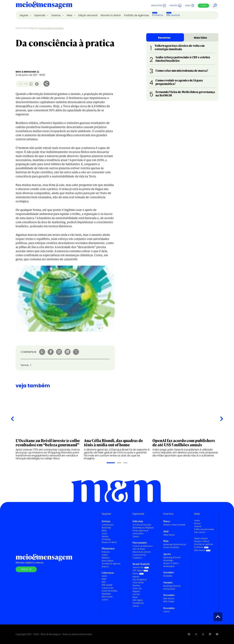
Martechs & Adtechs (142, 552)
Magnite (136, 591)
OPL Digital (138, 570)
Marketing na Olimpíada (143, 528)
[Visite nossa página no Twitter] (196, 634)
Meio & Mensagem (26, 72)
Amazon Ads (138, 567)
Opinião (105, 536)
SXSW (104, 576)
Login (190, 6)
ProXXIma (158, 15)
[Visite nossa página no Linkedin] (210, 634)
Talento (136, 536)
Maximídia (106, 594)
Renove (197, 523)
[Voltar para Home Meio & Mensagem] (44, 6)
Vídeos (105, 555)
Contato (175, 6)
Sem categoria (30, 28)
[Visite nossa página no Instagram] (203, 634)
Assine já (26, 569)
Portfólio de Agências (136, 15)
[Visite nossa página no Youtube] (217, 634)
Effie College (169, 601)
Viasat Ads (137, 588)
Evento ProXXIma (110, 591)
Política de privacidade (204, 529)
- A (20, 84)
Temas (25, 365)
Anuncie (198, 526)
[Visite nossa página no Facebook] (189, 634)
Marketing (106, 528)
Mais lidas (200, 38)
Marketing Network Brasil (175, 544)
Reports (105, 567)
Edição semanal (88, 15)
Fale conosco (200, 532)
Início (18, 28)
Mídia (104, 531)
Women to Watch (111, 15)
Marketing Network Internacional (172, 587)
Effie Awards (173, 15)
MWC (104, 579)
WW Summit (107, 585)
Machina (136, 585)
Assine (203, 6)
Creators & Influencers (143, 546)
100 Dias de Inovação (142, 525)
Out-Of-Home (139, 549)
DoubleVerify (138, 603)
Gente (104, 533)
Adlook (136, 606)
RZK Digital (138, 600)
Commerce (137, 558)
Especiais (40, 15)
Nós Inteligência (140, 580)
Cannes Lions (107, 588)
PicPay (135, 574)
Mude (135, 597)
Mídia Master (169, 535)
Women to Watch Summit (174, 525)
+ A (25, 84)
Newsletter (159, 6)
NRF (104, 582)
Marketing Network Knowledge (172, 559)
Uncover (136, 594)
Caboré (105, 600)
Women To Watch (109, 542)
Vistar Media (138, 583)
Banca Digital (108, 561)
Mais (70, 15)
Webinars (106, 558)
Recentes (164, 38)
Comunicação (108, 525)
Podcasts (106, 552)
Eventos (56, 15)
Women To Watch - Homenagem (172, 565)
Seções (24, 15)
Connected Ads (139, 555)
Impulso (136, 577)
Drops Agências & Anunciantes (140, 532)
